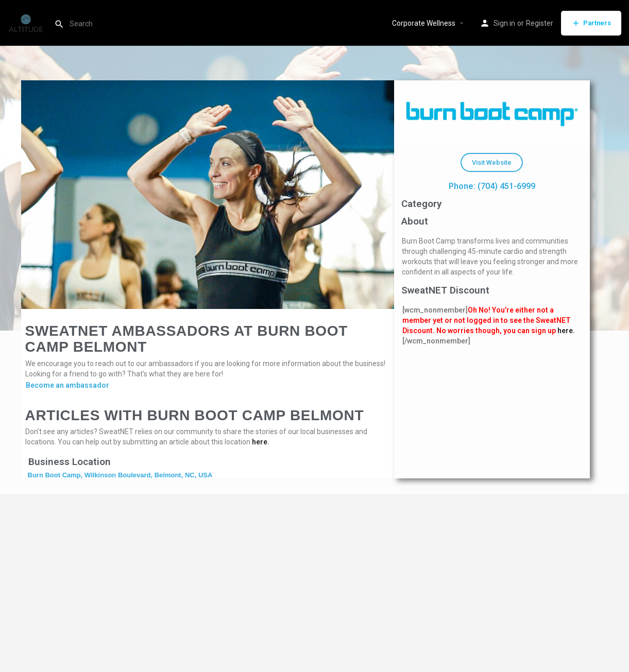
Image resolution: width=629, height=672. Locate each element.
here (260, 442)
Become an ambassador (67, 385)
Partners (591, 23)
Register (540, 23)
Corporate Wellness (424, 23)
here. (566, 331)
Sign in (504, 23)
